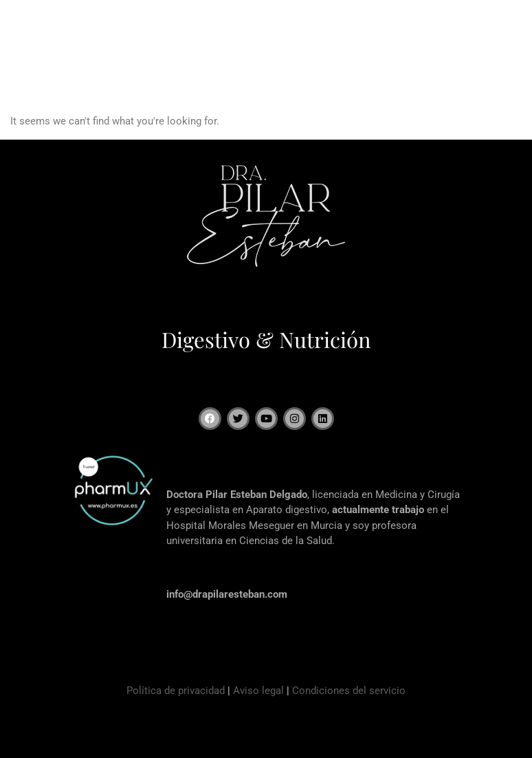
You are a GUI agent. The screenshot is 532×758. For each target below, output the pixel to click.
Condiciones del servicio (349, 691)
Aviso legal (258, 691)
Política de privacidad (176, 691)
